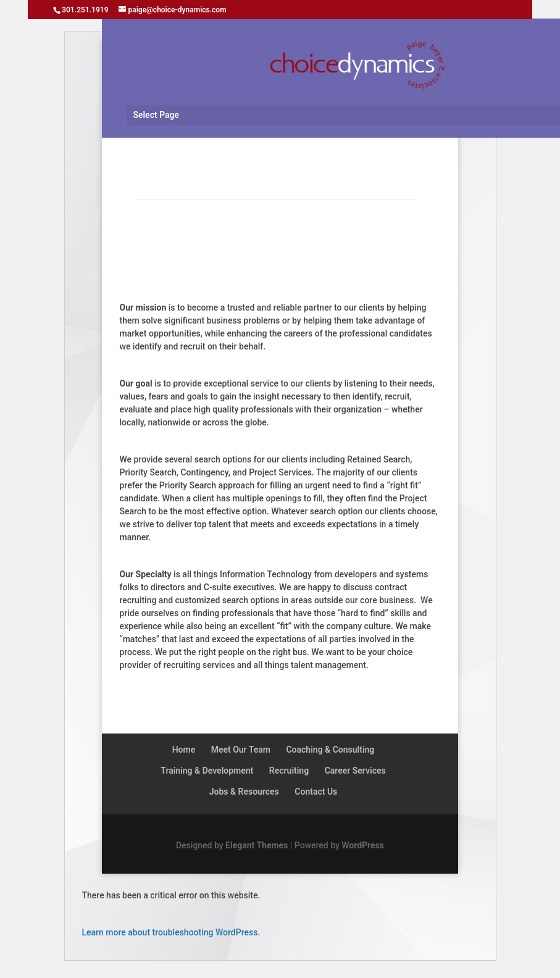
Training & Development (207, 771)
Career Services (355, 771)
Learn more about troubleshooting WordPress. (171, 932)
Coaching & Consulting (330, 750)
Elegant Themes (257, 845)
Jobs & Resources (244, 792)
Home (184, 750)
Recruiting (289, 771)
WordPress (363, 845)
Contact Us (316, 792)
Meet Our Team (241, 750)
